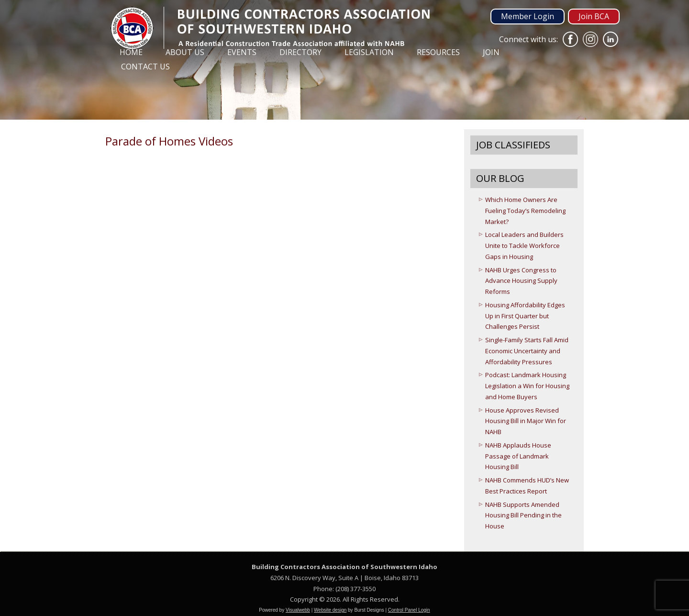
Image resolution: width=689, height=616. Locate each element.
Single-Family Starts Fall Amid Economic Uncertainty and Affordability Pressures (527, 351)
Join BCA (594, 16)
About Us (185, 52)
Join (491, 52)
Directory (300, 52)
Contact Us (145, 67)
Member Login (528, 16)
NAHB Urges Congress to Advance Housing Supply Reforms (521, 281)
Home (131, 52)
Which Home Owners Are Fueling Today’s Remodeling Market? (525, 211)
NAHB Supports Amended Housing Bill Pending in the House (523, 515)
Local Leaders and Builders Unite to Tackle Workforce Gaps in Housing (524, 246)
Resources (438, 52)
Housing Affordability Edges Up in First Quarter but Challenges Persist (525, 316)
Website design (330, 610)
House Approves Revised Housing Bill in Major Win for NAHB (526, 421)
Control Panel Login (409, 610)
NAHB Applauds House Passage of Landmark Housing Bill (518, 456)
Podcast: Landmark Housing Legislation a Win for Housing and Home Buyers (527, 386)
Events (242, 52)
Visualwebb (298, 610)
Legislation (369, 52)
